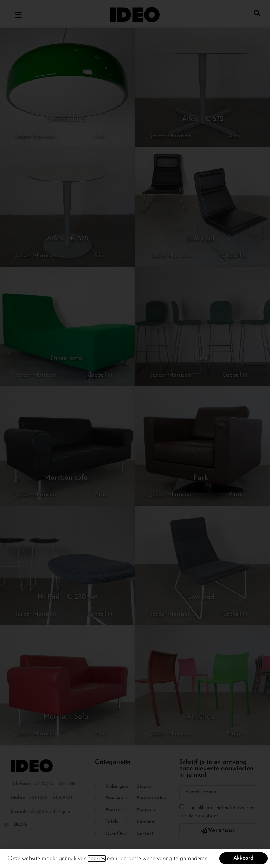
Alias (235, 136)
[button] (257, 13)
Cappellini (235, 256)
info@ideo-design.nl (50, 812)
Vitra (100, 495)
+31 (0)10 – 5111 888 (54, 784)
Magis (235, 734)
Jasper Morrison (36, 136)
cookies (97, 859)
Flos (100, 136)
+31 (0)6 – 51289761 (51, 798)
